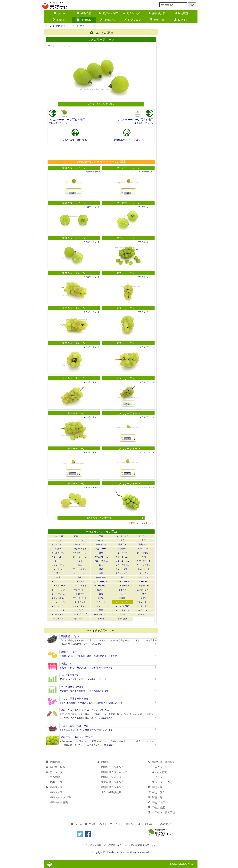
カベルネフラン (58, 553)
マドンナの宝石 (122, 606)
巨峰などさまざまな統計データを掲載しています (83, 679)
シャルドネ (58, 569)
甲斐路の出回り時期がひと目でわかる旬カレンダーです (86, 668)
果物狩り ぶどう (70, 652)
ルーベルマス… (58, 614)
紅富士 (144, 598)
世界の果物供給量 (111, 792)
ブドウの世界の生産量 (72, 687)
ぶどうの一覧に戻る (75, 140)
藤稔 (101, 594)
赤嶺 (101, 573)
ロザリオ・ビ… (58, 619)
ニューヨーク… (144, 582)
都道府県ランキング (112, 782)
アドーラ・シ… (144, 536)
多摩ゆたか (101, 577)
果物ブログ (132, 20)
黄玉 (144, 540)
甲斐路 (58, 549)
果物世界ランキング (112, 787)
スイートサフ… (122, 569)
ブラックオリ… (58, 598)
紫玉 (101, 565)
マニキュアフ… (144, 606)
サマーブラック (144, 561)
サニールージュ (122, 561)
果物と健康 (156, 807)
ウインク (101, 540)
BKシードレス (80, 590)
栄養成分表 (157, 13)
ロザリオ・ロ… (80, 619)
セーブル (144, 573)
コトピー (58, 561)
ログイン (181, 20)
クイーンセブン (144, 553)
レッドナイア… (122, 614)
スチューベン (80, 573)
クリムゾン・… (101, 557)
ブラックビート (80, 598)
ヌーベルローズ (58, 586)
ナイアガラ (80, 582)
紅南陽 (122, 598)
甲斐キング (144, 544)
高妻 (80, 577)
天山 (122, 577)
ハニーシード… (101, 586)
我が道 (101, 619)
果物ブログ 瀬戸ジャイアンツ (77, 737)
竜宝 (101, 610)
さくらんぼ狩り (161, 772)
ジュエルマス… (80, 569)
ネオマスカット (80, 586)
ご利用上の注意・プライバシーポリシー (110, 824)
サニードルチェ (101, 561)
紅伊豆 (101, 598)
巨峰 (101, 553)
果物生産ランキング (112, 767)
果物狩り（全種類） (162, 762)
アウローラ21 (58, 536)
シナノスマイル (122, 565)
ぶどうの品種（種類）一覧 (74, 726)
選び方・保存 (108, 13)
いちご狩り (158, 767)
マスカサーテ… (122, 602)
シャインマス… (144, 565)
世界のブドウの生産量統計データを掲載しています (84, 691)
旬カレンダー (132, 13)
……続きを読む (95, 644)
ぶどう (73, 26)
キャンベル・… (80, 553)
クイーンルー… (80, 557)
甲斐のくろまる (80, 549)
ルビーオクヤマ (122, 610)
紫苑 (80, 565)
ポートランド (80, 602)
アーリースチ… (58, 540)
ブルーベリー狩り (162, 782)
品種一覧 (157, 20)
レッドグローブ (80, 614)
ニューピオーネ (122, 582)
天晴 (101, 536)
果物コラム (108, 20)
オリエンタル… (58, 544)
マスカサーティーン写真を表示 (67, 120)
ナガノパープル (101, 582)
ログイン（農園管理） (163, 812)
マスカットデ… (58, 606)
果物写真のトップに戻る (127, 140)
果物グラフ (56, 782)
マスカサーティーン (58, 123)
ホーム (59, 13)
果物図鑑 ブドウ (70, 636)
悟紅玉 (80, 561)
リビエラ (80, 610)
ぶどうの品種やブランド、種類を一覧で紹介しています (86, 730)
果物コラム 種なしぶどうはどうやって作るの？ (86, 710)
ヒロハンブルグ (58, 590)
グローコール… (122, 557)
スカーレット (144, 569)
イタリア (80, 540)
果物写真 (84, 20)
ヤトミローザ (58, 610)
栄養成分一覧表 (59, 802)
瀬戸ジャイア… (122, 573)
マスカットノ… (80, 606)
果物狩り (59, 20)
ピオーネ (122, 590)
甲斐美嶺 (122, 549)
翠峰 (101, 569)
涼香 (58, 573)
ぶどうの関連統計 (70, 675)
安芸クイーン (80, 536)
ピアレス (101, 590)
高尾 (58, 577)
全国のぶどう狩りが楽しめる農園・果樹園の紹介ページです (88, 656)
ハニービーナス (122, 586)
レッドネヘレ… (144, 614)
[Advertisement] (101, 151)
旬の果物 (55, 777)
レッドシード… (101, 614)
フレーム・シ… (122, 594)
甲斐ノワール (101, 549)
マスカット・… (144, 602)
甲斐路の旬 (66, 664)
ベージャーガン (58, 602)
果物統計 (181, 13)
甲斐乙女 (122, 544)
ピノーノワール (58, 594)
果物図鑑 (84, 13)
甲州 (144, 557)
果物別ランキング (111, 777)
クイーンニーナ (58, 557)
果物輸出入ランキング (114, 772)
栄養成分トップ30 (60, 797)
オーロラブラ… (101, 544)
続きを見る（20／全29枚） (115, 518)
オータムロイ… (80, 544)
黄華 (122, 540)
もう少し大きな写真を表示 (101, 104)
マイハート (101, 602)
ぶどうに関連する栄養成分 (74, 698)
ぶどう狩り (158, 777)
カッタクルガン (144, 549)
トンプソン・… (58, 582)
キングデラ (122, 553)
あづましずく (122, 536)
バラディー (144, 586)
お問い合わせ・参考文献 (154, 824)
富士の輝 (80, 594)
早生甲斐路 (122, 619)
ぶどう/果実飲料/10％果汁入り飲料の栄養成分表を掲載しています (91, 703)
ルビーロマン (144, 610)
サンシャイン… (58, 565)
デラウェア (144, 577)
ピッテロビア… (144, 590)
